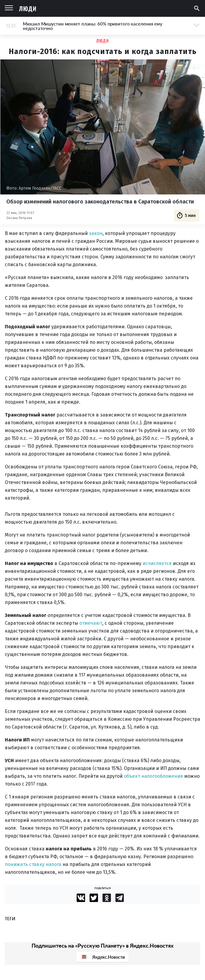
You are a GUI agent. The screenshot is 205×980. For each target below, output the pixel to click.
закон (96, 233)
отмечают (91, 623)
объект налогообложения (153, 776)
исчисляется (157, 563)
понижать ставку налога (33, 864)
